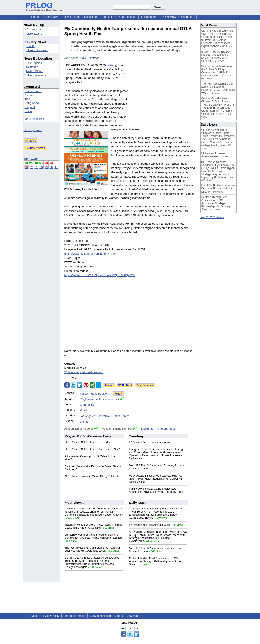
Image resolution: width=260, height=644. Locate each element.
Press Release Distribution (44, 9)
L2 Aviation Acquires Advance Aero (149, 442)
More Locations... (37, 75)
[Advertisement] (163, 95)
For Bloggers (149, 17)
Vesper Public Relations (84, 58)
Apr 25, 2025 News (212, 217)
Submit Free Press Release (119, 17)
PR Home (33, 17)
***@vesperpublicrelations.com (84, 372)
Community (34, 29)
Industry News (33, 130)
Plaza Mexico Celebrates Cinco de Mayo (88, 442)
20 (41, 167)
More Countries (34, 119)
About (119, 616)
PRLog (113, 65)
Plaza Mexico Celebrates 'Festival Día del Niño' (92, 449)
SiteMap (32, 616)
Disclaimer (148, 429)
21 (36, 167)
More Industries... (37, 50)
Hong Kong (32, 103)
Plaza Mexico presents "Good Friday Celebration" (94, 477)
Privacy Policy (50, 616)
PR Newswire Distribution (178, 17)
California (32, 67)
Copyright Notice (100, 616)
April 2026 (31, 159)
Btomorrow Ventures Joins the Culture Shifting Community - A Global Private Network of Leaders (94, 536)
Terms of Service (74, 616)
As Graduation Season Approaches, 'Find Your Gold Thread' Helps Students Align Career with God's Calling (156, 479)
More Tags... (34, 34)
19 (46, 167)
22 (31, 167)
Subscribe (91, 17)
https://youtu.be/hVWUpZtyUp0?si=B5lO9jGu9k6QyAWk (100, 275)
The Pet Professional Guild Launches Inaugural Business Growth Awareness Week (92, 549)
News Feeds (72, 17)
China (28, 111)
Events (84, 422)
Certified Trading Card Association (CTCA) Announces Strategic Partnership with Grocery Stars (156, 561)
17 (56, 167)
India (28, 99)
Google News (145, 385)
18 (51, 167)
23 (26, 167)
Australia (30, 95)
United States (35, 71)
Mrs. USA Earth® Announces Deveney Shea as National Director (218, 189)
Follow (118, 394)
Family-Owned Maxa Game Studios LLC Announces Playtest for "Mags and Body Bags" (156, 490)
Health (30, 46)
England (30, 107)
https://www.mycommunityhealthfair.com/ (90, 254)
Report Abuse (167, 429)
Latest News (51, 17)
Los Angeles (34, 63)
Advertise (133, 616)
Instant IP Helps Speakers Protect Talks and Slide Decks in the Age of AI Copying (94, 526)
